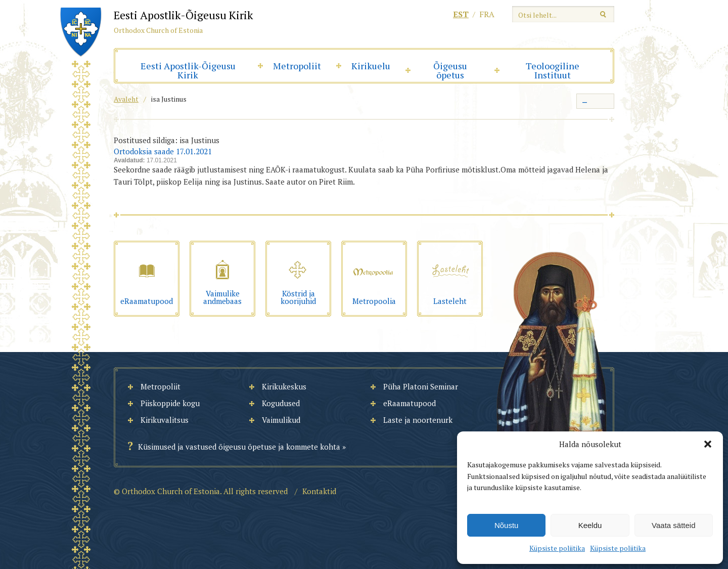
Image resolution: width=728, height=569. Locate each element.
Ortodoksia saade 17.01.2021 (163, 151)
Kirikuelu (371, 66)
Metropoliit (297, 66)
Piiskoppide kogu (170, 403)
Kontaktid (319, 491)
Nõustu (507, 525)
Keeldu (590, 525)
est (461, 14)
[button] (708, 444)
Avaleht (126, 99)
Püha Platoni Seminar (421, 386)
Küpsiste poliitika (557, 548)
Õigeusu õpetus (450, 70)
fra (487, 14)
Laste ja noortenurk (418, 420)
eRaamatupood (409, 403)
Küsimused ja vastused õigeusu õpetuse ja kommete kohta (239, 447)
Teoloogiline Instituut (553, 70)
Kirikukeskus (284, 386)
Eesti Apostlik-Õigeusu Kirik (188, 70)
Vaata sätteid (673, 525)
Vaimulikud (281, 420)
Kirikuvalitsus (165, 420)
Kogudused (281, 403)
